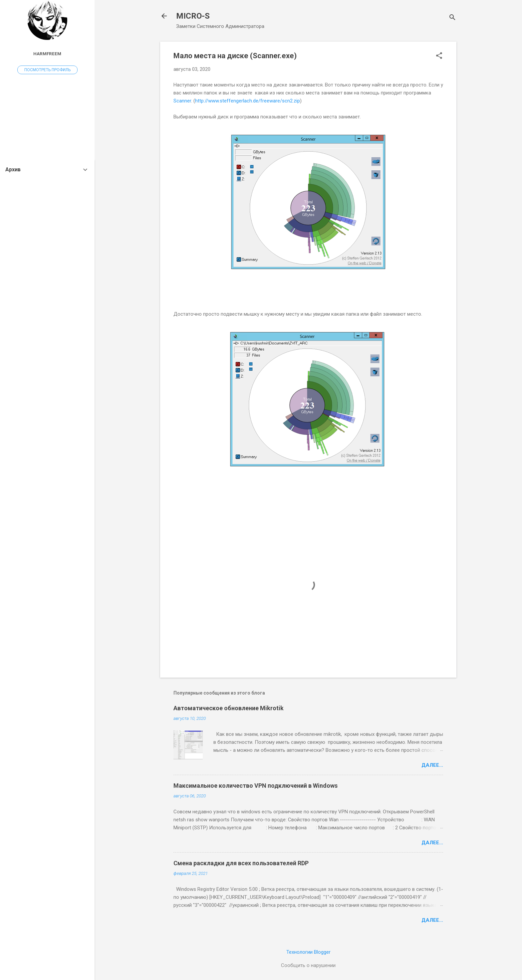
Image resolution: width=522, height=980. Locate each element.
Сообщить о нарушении (308, 965)
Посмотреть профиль (47, 70)
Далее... (432, 765)
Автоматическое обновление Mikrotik (229, 708)
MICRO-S (193, 16)
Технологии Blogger (308, 952)
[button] (439, 56)
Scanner (182, 101)
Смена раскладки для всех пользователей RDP (241, 863)
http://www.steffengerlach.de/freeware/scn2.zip (248, 101)
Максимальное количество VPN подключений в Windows (256, 786)
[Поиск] (452, 18)
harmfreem (47, 54)
